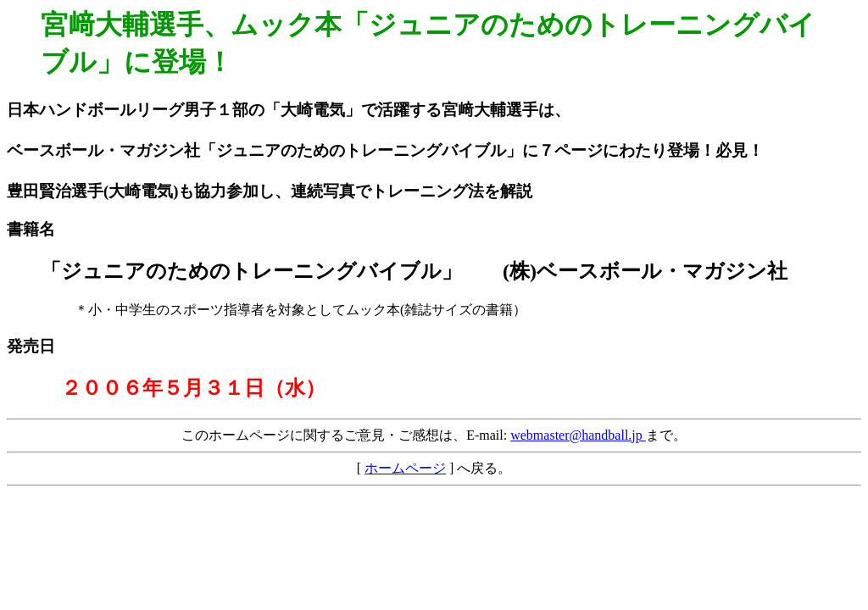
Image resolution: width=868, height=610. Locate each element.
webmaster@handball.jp (578, 435)
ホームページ (405, 468)
